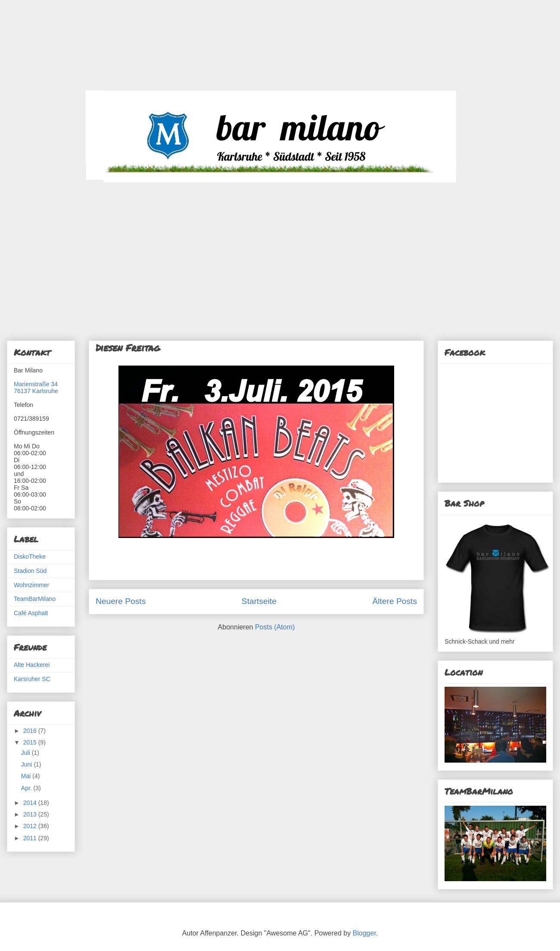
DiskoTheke (30, 557)
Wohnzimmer (31, 585)
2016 (31, 731)
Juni (28, 764)
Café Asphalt (31, 613)
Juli (26, 753)
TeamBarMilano (35, 599)
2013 (31, 814)
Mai (27, 776)
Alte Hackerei (32, 665)
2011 (31, 838)
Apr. (27, 788)
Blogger (364, 933)
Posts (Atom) (275, 627)
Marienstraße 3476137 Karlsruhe (36, 388)
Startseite (259, 601)
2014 (31, 803)
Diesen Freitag (128, 348)
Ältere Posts (395, 601)
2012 (31, 826)
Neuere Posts (121, 601)
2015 (31, 742)
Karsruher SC (32, 679)
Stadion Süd (30, 571)
